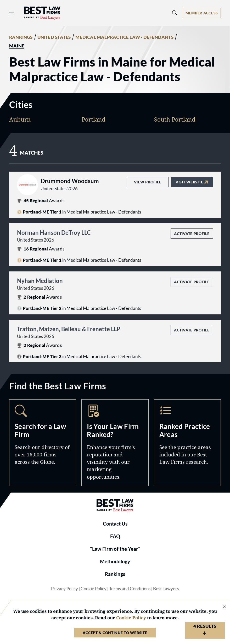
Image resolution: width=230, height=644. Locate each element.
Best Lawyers (166, 589)
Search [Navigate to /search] (43, 443)
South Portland (175, 119)
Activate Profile (192, 234)
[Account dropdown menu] (202, 13)
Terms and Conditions (130, 589)
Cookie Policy (94, 589)
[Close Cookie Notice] (221, 607)
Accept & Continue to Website (115, 633)
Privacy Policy (64, 589)
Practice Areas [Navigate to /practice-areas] (187, 443)
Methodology (115, 561)
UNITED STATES (54, 37)
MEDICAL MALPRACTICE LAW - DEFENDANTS (124, 37)
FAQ (115, 536)
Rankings (115, 574)
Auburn (20, 119)
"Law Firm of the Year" (115, 549)
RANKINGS (21, 37)
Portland (94, 119)
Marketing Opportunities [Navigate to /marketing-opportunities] (115, 443)
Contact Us (115, 524)
